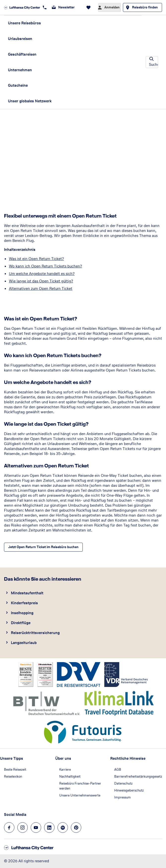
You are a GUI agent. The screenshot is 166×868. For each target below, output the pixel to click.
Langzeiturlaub (24, 643)
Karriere (65, 770)
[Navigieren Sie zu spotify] (63, 828)
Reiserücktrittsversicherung (35, 633)
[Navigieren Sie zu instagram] (23, 828)
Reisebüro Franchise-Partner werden (80, 786)
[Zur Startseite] (22, 7)
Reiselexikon (13, 776)
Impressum (123, 797)
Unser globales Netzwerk (30, 101)
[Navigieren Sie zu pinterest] (76, 828)
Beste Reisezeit (15, 770)
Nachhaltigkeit (70, 776)
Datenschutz (123, 783)
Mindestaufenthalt (27, 593)
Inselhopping (22, 613)
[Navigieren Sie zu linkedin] (49, 828)
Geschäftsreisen (22, 54)
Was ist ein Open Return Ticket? (36, 259)
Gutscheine (18, 85)
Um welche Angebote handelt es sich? (42, 274)
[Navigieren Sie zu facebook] (9, 828)
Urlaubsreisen (20, 39)
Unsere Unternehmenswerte (80, 795)
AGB (118, 770)
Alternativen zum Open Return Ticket (41, 288)
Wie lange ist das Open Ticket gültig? (41, 281)
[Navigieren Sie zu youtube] (36, 828)
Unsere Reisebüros (24, 23)
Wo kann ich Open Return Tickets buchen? (45, 266)
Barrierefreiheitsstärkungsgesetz (138, 776)
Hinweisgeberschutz (129, 790)
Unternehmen (20, 70)
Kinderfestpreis (24, 603)
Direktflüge (21, 623)
